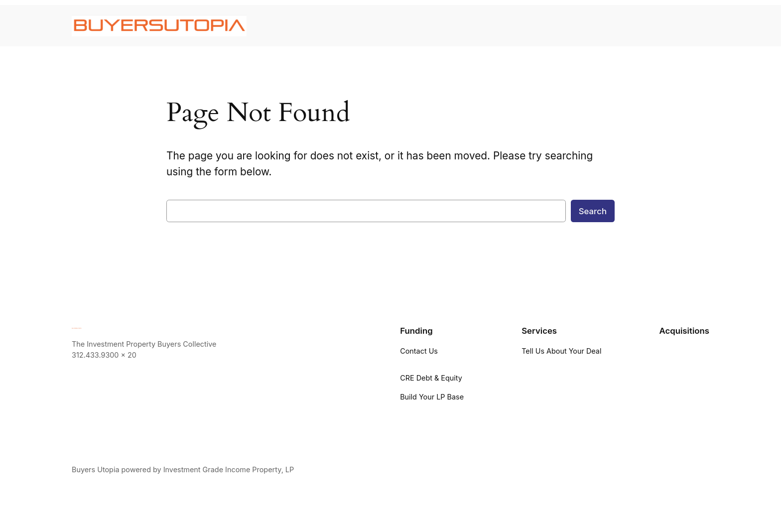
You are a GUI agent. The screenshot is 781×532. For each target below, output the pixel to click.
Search (593, 211)
